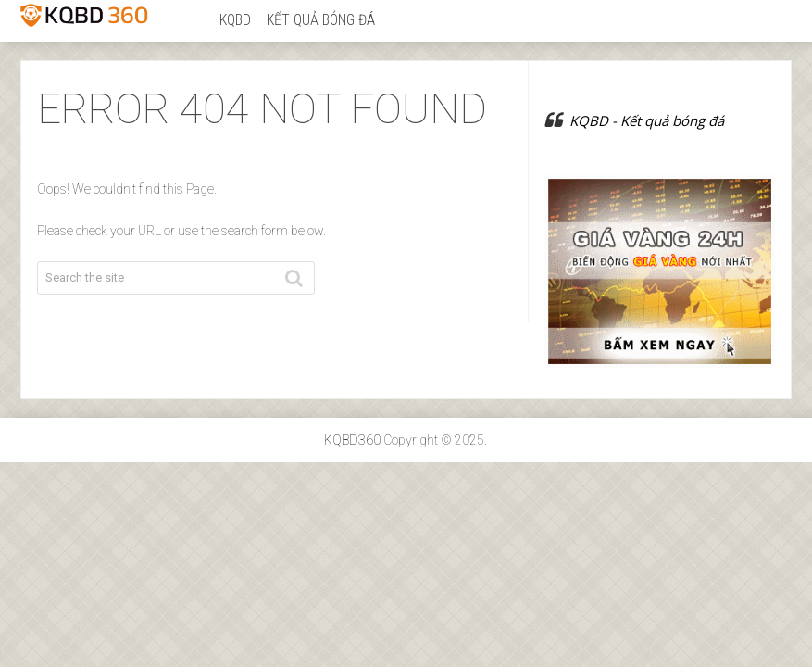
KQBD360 (352, 440)
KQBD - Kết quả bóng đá (647, 120)
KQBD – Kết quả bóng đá (297, 20)
